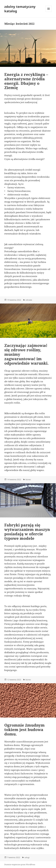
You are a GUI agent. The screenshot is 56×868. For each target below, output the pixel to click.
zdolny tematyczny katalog (20, 9)
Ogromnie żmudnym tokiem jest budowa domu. (24, 730)
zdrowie (29, 300)
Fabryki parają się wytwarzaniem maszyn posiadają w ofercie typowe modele (27, 532)
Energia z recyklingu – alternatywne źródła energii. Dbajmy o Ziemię (26, 81)
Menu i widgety (49, 12)
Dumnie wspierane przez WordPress (20, 865)
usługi (27, 857)
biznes (28, 479)
